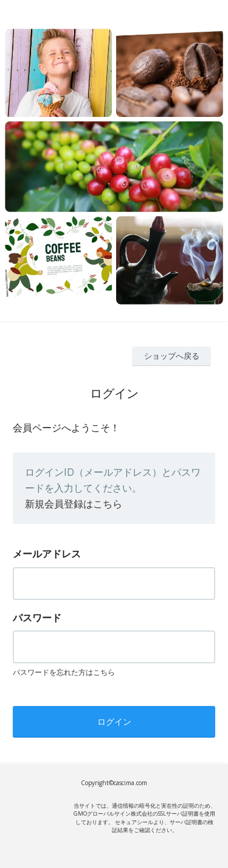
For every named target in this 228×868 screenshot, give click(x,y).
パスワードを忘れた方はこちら (64, 672)
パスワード (37, 618)
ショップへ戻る (172, 356)
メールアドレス (47, 554)
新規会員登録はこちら (74, 504)
